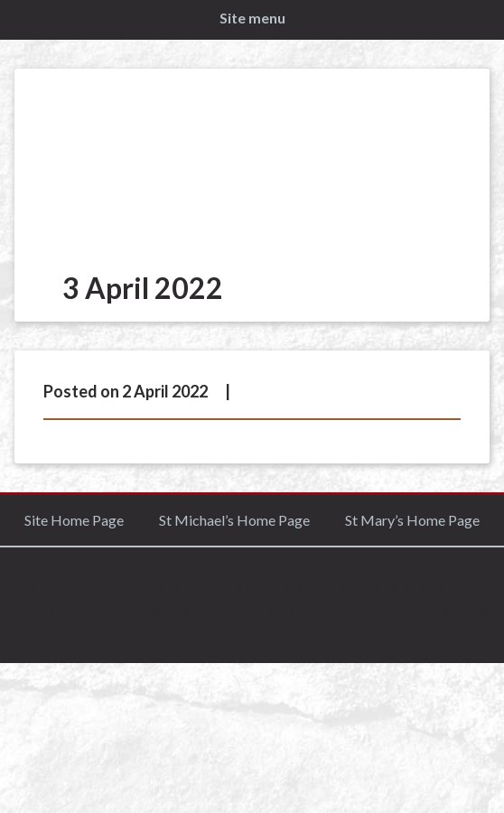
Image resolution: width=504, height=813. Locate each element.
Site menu (252, 18)
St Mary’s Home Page (412, 520)
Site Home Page (74, 520)
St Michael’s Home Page (234, 520)
